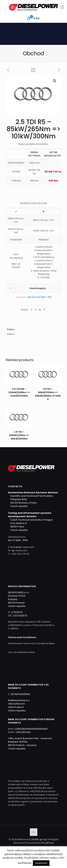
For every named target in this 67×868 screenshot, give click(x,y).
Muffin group (39, 839)
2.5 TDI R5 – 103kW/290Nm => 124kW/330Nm (19, 392)
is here (31, 652)
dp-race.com (19, 550)
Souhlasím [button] (41, 863)
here (52, 643)
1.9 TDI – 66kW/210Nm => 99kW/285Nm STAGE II (48, 394)
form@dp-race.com (22, 547)
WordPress (47, 843)
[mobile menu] (62, 7)
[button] (55, 81)
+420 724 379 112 (20, 554)
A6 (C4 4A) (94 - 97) (40, 297)
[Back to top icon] (34, 832)
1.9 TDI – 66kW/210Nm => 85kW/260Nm (19, 435)
